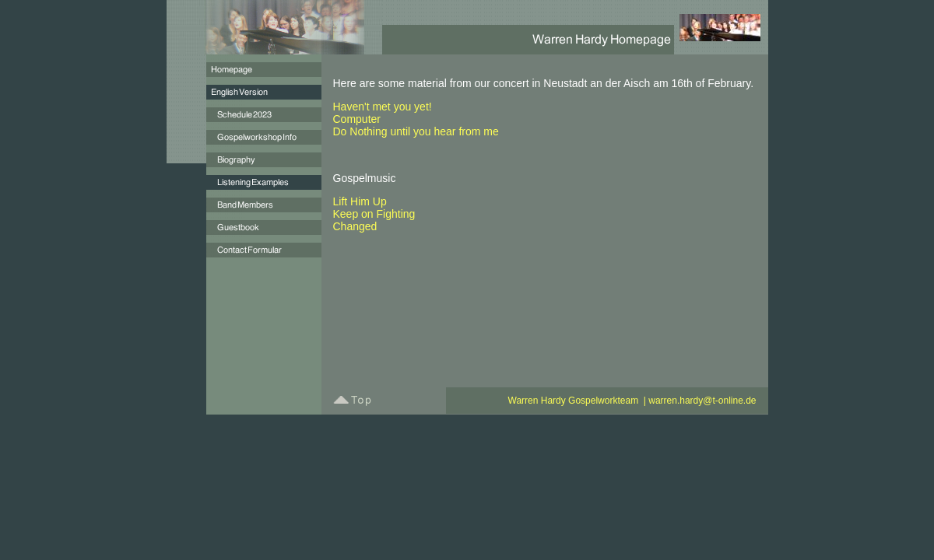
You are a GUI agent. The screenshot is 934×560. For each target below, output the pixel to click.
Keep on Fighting (374, 214)
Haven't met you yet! (383, 107)
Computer (357, 119)
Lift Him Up (360, 201)
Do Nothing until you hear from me (416, 131)
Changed (355, 226)
